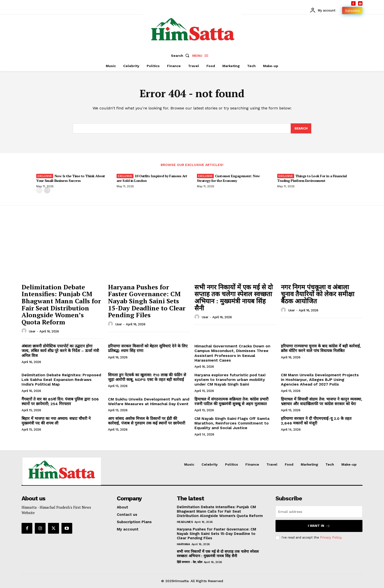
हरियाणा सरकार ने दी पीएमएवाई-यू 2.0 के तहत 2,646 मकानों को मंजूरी (316, 421)
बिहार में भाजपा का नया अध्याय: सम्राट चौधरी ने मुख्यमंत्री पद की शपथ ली (56, 421)
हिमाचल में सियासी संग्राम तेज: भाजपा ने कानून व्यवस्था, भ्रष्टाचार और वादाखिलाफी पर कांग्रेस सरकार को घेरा (322, 401)
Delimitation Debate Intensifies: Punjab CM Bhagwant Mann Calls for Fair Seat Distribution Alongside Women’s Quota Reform (61, 304)
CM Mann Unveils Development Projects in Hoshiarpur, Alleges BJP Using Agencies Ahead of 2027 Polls (320, 380)
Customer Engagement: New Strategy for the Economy (228, 178)
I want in (319, 526)
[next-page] (47, 190)
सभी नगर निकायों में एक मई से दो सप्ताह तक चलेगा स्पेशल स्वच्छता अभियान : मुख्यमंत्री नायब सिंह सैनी (234, 297)
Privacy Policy (331, 538)
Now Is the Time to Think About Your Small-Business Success (71, 178)
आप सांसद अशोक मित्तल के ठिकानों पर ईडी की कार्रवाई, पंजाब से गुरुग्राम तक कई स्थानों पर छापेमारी (147, 421)
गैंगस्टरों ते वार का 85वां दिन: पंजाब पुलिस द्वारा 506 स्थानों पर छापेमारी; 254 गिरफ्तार (60, 401)
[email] (319, 512)
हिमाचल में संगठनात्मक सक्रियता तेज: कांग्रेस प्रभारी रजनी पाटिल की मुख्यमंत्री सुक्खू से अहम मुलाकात (231, 401)
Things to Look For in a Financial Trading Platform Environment (312, 178)
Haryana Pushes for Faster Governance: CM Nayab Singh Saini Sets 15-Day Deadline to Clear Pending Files (147, 301)
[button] (181, 56)
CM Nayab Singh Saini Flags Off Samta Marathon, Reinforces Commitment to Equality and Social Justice (232, 423)
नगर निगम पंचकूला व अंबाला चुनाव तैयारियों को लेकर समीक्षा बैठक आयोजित (318, 294)
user (32, 331)
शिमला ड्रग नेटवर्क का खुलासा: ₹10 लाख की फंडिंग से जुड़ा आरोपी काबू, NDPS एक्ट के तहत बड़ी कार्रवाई (147, 377)
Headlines (185, 522)
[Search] (301, 129)
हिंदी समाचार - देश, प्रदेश (190, 562)
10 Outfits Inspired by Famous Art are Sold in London (152, 178)
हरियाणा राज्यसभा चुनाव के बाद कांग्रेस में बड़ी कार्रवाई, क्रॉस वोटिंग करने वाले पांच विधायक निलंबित (321, 348)
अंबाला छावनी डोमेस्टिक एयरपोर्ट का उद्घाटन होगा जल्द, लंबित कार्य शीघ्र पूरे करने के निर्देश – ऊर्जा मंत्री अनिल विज (60, 351)
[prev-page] (39, 190)
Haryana (183, 544)
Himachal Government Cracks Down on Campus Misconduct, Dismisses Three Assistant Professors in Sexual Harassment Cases (232, 353)
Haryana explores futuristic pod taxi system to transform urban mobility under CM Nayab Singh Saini (230, 380)
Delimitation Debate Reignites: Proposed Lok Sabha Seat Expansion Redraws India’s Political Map (61, 380)
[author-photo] (25, 331)
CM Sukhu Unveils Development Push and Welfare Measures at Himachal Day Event (149, 401)
